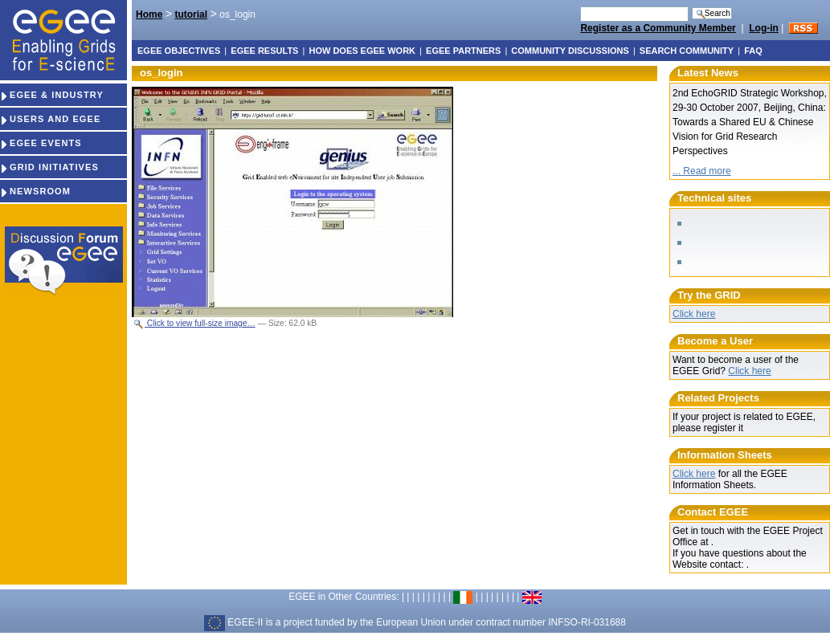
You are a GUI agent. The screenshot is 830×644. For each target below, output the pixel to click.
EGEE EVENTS (41, 143)
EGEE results (264, 51)
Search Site (580, 6)
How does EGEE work (362, 51)
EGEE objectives (179, 51)
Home (149, 14)
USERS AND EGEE (50, 119)
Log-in (764, 28)
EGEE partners (463, 51)
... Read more (702, 171)
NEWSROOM (35, 191)
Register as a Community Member (658, 28)
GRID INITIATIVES (49, 167)
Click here (694, 314)
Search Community (687, 51)
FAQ (753, 51)
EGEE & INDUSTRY (52, 95)
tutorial (191, 14)
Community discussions (570, 51)
